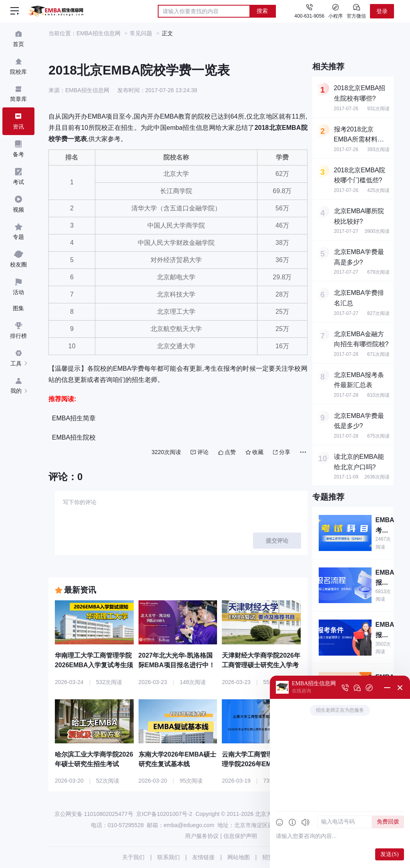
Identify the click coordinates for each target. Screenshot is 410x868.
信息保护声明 (240, 836)
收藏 (254, 452)
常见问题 (141, 33)
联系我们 (169, 857)
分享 (282, 452)
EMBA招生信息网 (98, 33)
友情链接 (203, 857)
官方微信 (356, 11)
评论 (200, 452)
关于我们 (133, 857)
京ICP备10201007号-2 (164, 814)
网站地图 (239, 857)
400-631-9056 (309, 16)
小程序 (336, 11)
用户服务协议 (202, 836)
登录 (382, 11)
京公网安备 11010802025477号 (94, 814)
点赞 (227, 452)
